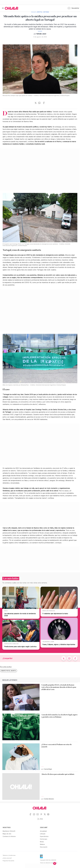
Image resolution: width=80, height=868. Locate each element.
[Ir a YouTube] (38, 815)
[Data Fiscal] (41, 857)
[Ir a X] (45, 815)
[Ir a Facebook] (31, 815)
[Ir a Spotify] (49, 815)
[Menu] (3, 8)
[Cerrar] (55, 863)
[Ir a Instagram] (35, 815)
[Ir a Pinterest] (42, 815)
